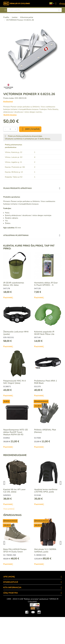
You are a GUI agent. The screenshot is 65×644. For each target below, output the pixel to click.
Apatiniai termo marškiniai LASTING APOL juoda (46, 491)
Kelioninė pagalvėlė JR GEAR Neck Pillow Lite (44, 333)
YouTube (33, 611)
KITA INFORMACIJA (12, 587)
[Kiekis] (10, 129)
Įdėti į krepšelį (30, 129)
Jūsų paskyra (11, 593)
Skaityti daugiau (10, 115)
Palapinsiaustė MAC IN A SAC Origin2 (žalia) (15, 382)
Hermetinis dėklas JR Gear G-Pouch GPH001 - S (46, 284)
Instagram (39, 611)
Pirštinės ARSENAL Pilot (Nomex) (45, 431)
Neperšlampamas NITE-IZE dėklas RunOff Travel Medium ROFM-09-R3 (16, 432)
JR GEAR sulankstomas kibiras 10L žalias (14, 284)
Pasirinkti (9, 298)
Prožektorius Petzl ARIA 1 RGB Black (46, 382)
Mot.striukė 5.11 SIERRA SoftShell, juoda (45, 550)
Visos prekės (10, 509)
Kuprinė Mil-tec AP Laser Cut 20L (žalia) (14, 491)
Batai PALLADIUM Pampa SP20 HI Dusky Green (15, 550)
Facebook (27, 611)
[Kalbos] (52, 4)
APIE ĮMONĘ (9, 577)
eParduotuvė (11, 582)
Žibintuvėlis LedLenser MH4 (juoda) (16, 333)
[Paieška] (34, 10)
